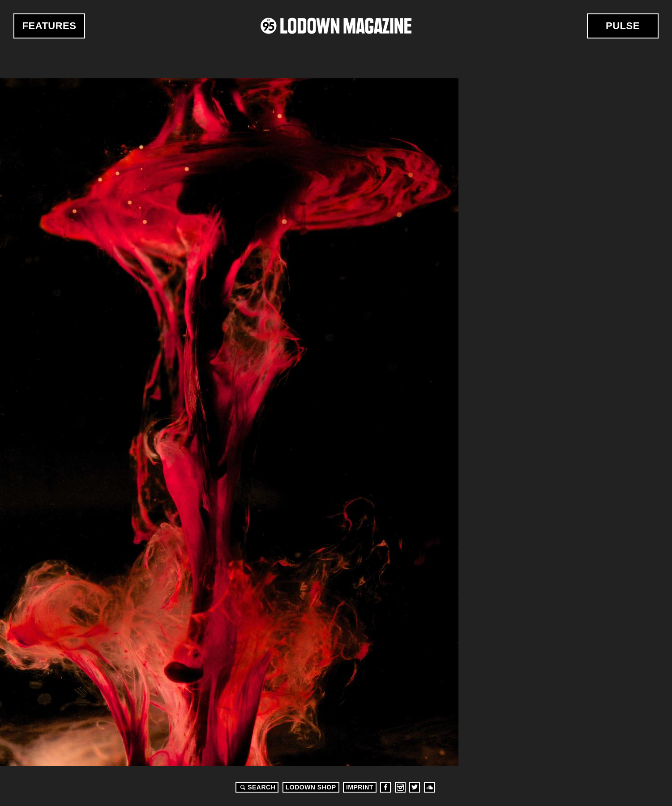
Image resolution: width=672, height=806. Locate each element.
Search (257, 787)
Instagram (400, 787)
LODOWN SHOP (311, 787)
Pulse (623, 26)
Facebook (385, 787)
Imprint (360, 787)
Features (49, 26)
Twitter (415, 787)
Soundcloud (429, 787)
